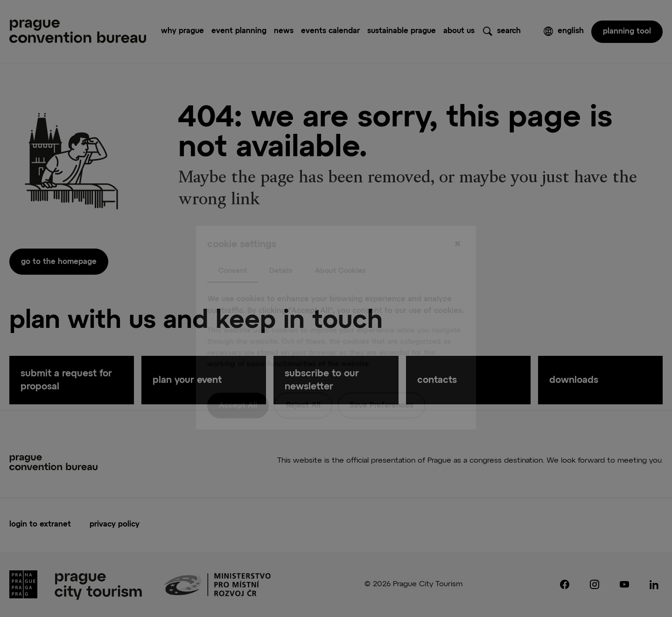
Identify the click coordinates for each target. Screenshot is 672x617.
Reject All (303, 387)
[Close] (457, 225)
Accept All (238, 387)
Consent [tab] (233, 252)
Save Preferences (381, 387)
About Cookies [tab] (340, 252)
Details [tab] (281, 252)
